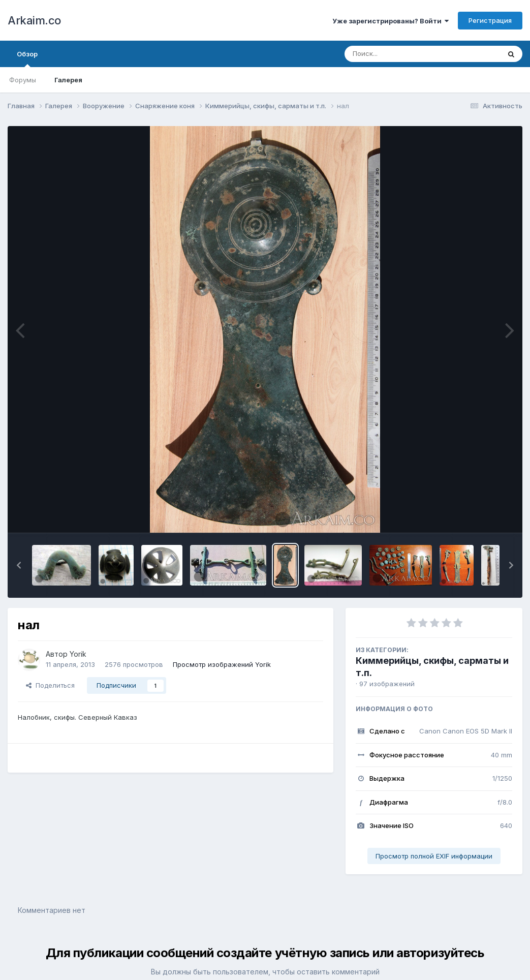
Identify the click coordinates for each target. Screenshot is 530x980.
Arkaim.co (34, 20)
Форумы (23, 80)
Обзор (27, 58)
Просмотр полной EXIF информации (434, 856)
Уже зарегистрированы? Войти (391, 21)
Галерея (68, 80)
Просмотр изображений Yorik (222, 664)
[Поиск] (403, 54)
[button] (19, 565)
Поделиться (50, 685)
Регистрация (490, 20)
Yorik (78, 654)
